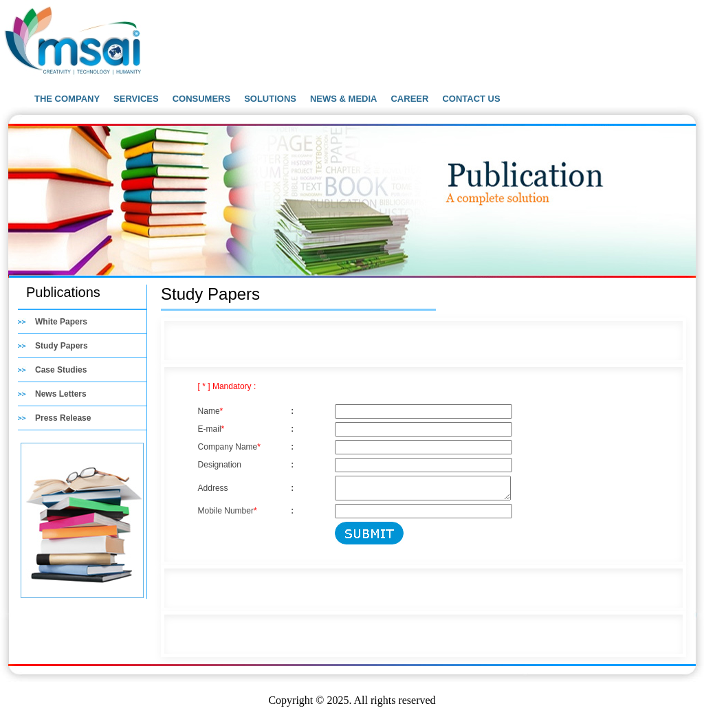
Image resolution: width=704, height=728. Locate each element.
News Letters (61, 394)
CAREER (409, 99)
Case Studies (61, 370)
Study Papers (62, 346)
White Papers (61, 322)
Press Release (63, 418)
